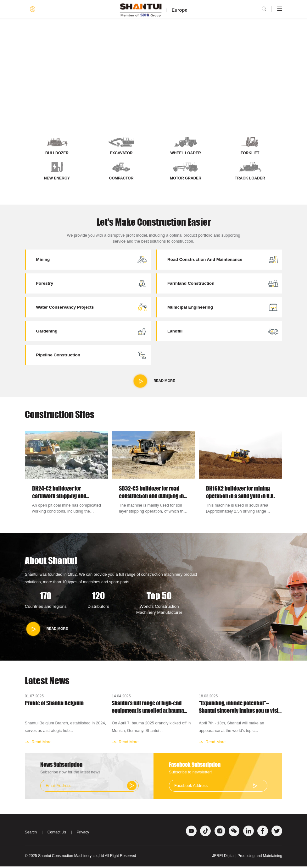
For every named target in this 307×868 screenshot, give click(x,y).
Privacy (83, 834)
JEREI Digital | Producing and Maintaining (247, 857)
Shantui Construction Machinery (65, 857)
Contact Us (57, 834)
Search (31, 834)
